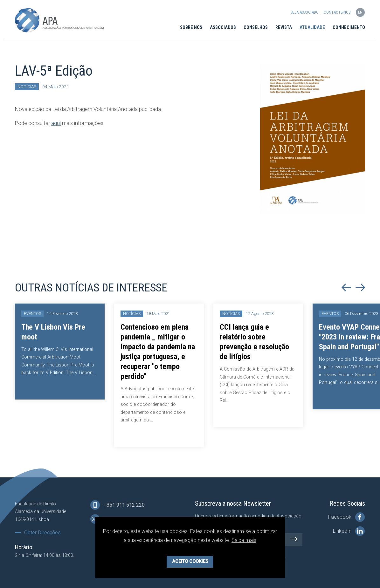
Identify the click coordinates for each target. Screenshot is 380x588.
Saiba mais (244, 540)
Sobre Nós (191, 27)
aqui (56, 123)
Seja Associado (305, 12)
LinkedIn (349, 531)
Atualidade (312, 27)
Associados (223, 27)
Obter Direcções (42, 533)
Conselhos (256, 27)
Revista (284, 27)
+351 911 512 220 (117, 505)
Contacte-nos (337, 12)
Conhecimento (349, 27)
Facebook (346, 517)
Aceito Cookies (190, 561)
